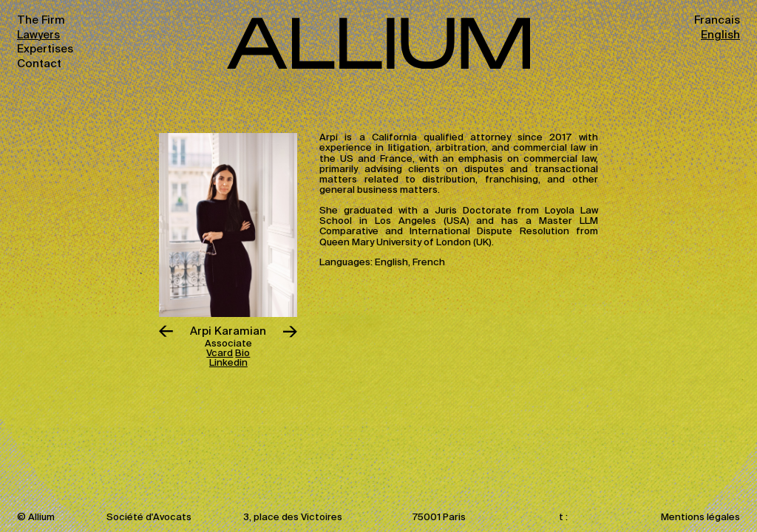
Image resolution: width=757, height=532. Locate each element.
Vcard (220, 354)
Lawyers (38, 35)
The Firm (41, 20)
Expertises (45, 49)
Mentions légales (700, 518)
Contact (39, 64)
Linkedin (228, 363)
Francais (717, 20)
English (720, 35)
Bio (242, 354)
